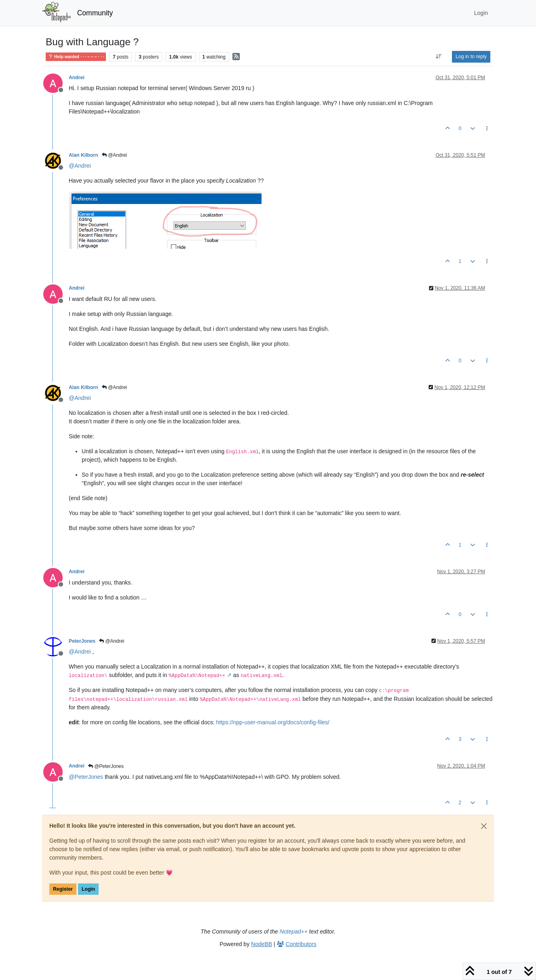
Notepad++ (294, 932)
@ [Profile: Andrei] (80, 166)
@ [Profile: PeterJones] (86, 777)
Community (95, 13)
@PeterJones (106, 766)
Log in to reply (471, 57)
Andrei (77, 78)
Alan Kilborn (83, 155)
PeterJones (82, 641)
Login (88, 889)
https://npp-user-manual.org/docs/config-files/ (273, 722)
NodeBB (262, 944)
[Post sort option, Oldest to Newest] (439, 57)
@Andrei (114, 155)
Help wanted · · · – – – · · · (76, 57)
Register (63, 889)
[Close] (484, 826)
